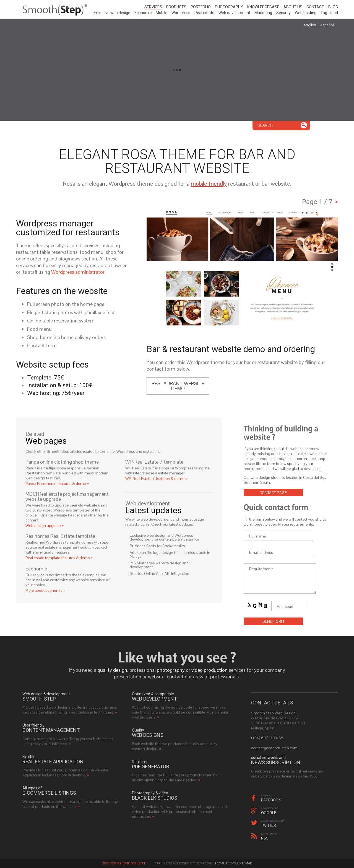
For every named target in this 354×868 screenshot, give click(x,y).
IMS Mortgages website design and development (159, 565)
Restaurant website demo (178, 386)
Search (265, 125)
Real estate (204, 13)
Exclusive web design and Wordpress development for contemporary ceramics (164, 537)
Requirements (261, 569)
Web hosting (306, 13)
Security (283, 13)
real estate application (53, 762)
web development (154, 699)
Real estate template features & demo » (59, 558)
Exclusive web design (112, 13)
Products (176, 7)
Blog (333, 7)
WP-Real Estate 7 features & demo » (156, 479)
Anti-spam (286, 606)
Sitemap (245, 863)
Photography (229, 7)
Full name (258, 536)
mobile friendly (209, 184)
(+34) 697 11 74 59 (267, 738)
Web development (234, 13)
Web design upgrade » (45, 526)
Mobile (162, 13)
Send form (273, 621)
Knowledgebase (263, 7)
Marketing (263, 13)
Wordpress (181, 13)
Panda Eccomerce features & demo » (57, 484)
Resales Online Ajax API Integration (159, 573)
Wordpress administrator (78, 272)
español (327, 25)
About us (293, 7)
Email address (261, 552)
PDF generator (151, 767)
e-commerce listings (49, 793)
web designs (148, 735)
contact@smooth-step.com (274, 748)
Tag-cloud (329, 13)
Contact (315, 7)
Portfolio (201, 7)
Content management (51, 730)
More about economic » (45, 590)
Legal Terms (226, 863)
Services (153, 7)
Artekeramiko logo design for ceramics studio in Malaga (170, 554)
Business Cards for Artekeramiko (157, 546)
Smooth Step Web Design (273, 713)
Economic (143, 13)
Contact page (273, 493)
